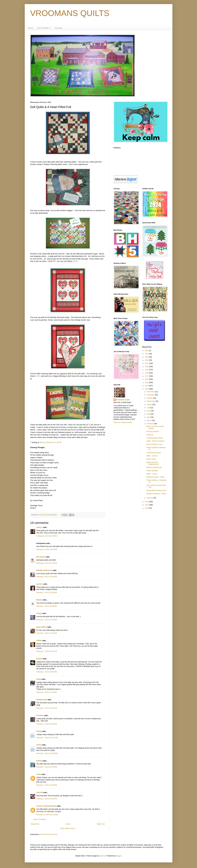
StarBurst (150, 435)
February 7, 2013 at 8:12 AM (47, 708)
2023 (147, 357)
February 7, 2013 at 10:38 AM (47, 753)
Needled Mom (42, 700)
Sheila (39, 679)
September (151, 401)
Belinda (39, 761)
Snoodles (40, 716)
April (149, 417)
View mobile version (68, 828)
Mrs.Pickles (41, 557)
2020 (147, 367)
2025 (147, 351)
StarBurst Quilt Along (154, 467)
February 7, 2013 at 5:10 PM (47, 767)
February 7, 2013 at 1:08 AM (47, 593)
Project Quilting (152, 471)
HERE (75, 261)
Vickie (39, 774)
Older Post (101, 824)
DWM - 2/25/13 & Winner (156, 441)
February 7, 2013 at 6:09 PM (47, 785)
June (149, 411)
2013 (147, 389)
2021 (147, 363)
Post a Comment (40, 819)
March (149, 420)
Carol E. (39, 527)
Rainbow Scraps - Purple (156, 477)
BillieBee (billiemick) (44, 570)
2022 (147, 360)
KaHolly (39, 659)
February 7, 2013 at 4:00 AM (47, 620)
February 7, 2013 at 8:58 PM (47, 799)
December (151, 392)
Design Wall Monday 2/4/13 (156, 491)
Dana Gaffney (42, 627)
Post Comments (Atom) (49, 834)
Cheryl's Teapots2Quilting (46, 806)
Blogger (119, 856)
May (149, 414)
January (150, 498)
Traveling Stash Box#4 (155, 438)
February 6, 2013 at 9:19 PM (47, 563)
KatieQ (39, 731)
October (150, 398)
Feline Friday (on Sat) (154, 444)
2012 (147, 502)
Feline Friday (151, 459)
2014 (147, 386)
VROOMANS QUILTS (70, 13)
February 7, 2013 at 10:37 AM (47, 738)
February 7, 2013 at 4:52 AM (47, 633)
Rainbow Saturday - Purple (156, 494)
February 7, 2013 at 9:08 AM (47, 724)
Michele (39, 600)
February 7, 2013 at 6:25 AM (47, 672)
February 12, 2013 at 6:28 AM (47, 815)
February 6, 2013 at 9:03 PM (47, 549)
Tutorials (58, 28)
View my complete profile (123, 422)
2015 (147, 383)
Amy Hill (40, 793)
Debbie (39, 641)
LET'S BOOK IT (44, 28)
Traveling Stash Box (154, 453)
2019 (147, 370)
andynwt (103, 856)
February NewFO (153, 432)
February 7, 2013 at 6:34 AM (47, 692)
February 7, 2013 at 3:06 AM (47, 606)
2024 (147, 354)
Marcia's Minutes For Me (49, 442)
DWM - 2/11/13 (152, 474)
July (149, 408)
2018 (147, 373)
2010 (147, 508)
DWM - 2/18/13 (152, 456)
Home (31, 28)
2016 (147, 379)
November (151, 395)
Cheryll (39, 613)
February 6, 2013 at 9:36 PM (47, 577)
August (150, 405)
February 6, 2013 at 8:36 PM (47, 536)
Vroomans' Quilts (123, 400)
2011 (147, 505)
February (150, 424)
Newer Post (35, 824)
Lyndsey (40, 584)
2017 (147, 376)
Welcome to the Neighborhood (153, 463)
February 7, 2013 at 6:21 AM (47, 651)
